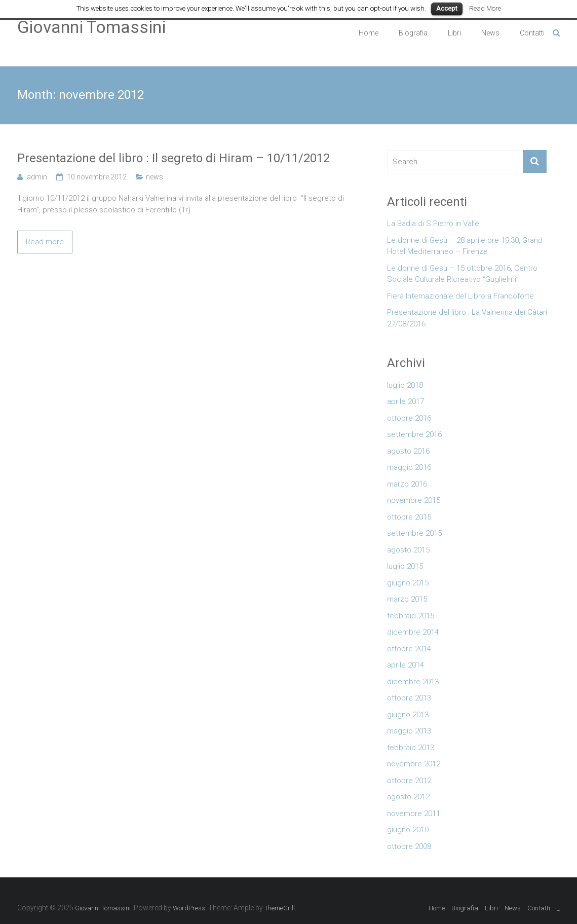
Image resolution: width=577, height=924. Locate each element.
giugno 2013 (408, 715)
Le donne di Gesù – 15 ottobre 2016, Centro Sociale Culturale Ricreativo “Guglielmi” (462, 274)
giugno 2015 (408, 583)
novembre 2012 (414, 764)
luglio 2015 (405, 566)
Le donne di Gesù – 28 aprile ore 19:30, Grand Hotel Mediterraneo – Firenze (465, 246)
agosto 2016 (408, 451)
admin (37, 177)
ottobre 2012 (409, 781)
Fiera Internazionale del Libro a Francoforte (460, 296)
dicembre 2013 (413, 682)
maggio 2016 (409, 467)
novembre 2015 (414, 500)
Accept (447, 8)
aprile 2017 (406, 401)
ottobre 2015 (409, 517)
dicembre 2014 (413, 632)
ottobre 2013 (409, 698)
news (155, 177)
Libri (454, 33)
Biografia (413, 33)
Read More (485, 8)
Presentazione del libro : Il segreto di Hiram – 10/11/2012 (174, 158)
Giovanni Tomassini (91, 27)
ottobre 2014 (409, 649)
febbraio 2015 (411, 616)
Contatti (532, 33)
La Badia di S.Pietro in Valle (433, 224)
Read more (45, 242)
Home (369, 33)
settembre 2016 (414, 434)
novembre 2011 (414, 814)
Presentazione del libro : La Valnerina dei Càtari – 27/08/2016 (471, 318)
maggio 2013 (409, 731)
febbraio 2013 (411, 748)
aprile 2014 (406, 665)
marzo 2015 (407, 599)
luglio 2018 (405, 385)
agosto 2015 (408, 550)
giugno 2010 (408, 830)
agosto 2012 (408, 797)
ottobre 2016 (409, 418)
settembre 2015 (414, 533)
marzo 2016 (407, 484)
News (490, 33)
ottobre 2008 (409, 846)
